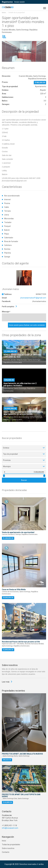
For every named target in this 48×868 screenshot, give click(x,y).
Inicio (4, 13)
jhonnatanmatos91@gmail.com (33, 298)
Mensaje (6, 312)
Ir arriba (40, 864)
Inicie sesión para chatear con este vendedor (27, 325)
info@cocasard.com (10, 828)
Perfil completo (8, 307)
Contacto (6, 852)
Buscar (24, 480)
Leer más (6, 682)
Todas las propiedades (11, 845)
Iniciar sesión (20, 2)
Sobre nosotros (8, 848)
